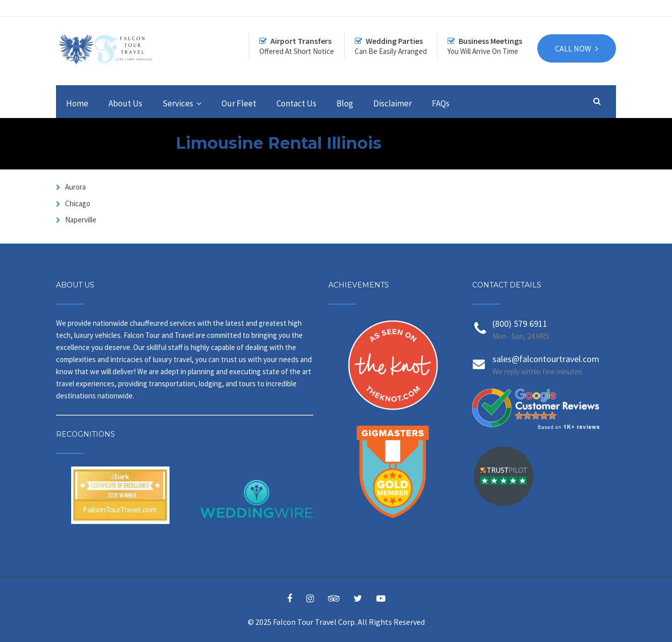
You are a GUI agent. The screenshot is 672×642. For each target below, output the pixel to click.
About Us (125, 103)
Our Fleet (239, 103)
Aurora (75, 187)
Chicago (77, 203)
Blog (345, 103)
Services (178, 103)
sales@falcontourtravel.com (546, 359)
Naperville (80, 220)
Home (77, 103)
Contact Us (296, 103)
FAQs (441, 103)
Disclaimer (393, 103)
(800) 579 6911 (520, 324)
